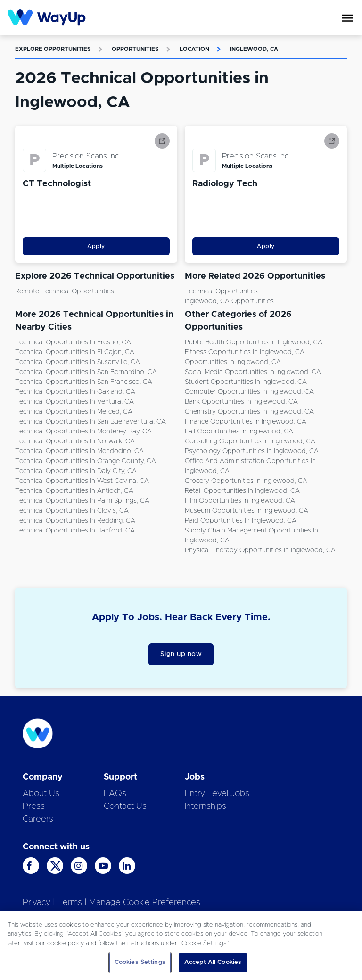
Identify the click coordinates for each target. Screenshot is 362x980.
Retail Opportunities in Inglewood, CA (242, 491)
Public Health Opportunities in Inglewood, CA (254, 342)
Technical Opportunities (221, 291)
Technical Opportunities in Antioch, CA (74, 491)
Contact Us (125, 806)
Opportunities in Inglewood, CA (233, 362)
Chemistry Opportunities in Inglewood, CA (249, 412)
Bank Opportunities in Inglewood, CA (241, 402)
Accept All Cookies (213, 962)
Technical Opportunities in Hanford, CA (75, 531)
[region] (181, 946)
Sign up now (181, 654)
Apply (96, 246)
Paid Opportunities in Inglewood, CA (241, 521)
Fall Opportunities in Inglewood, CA (239, 432)
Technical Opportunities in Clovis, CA (72, 511)
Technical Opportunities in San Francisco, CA (84, 382)
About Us (41, 794)
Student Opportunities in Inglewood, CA (246, 382)
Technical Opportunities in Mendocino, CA (79, 451)
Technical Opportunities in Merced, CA (74, 412)
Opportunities (135, 49)
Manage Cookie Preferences (145, 903)
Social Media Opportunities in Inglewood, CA (253, 372)
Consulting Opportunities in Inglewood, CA (250, 441)
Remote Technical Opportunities (65, 291)
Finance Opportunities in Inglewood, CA (246, 422)
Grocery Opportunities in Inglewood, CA (246, 481)
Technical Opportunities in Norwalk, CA (75, 441)
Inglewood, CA (254, 49)
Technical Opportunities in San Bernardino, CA (86, 372)
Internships (206, 806)
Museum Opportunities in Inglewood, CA (247, 511)
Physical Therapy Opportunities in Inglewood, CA (260, 550)
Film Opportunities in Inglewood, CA (240, 501)
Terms (70, 903)
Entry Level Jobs (217, 794)
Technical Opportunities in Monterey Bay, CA (83, 432)
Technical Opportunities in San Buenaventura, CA (90, 422)
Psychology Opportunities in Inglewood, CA (252, 451)
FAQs (115, 794)
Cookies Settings (140, 962)
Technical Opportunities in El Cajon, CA (75, 352)
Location (194, 49)
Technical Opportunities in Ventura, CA (74, 402)
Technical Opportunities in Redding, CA (75, 521)
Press (34, 806)
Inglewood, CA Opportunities (229, 301)
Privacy (37, 903)
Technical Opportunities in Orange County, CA (86, 461)
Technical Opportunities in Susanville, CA (78, 362)
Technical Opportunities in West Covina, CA (82, 481)
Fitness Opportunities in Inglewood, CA (245, 352)
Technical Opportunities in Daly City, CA (76, 471)
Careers (38, 819)
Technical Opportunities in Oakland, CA (75, 392)
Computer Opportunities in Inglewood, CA (249, 392)
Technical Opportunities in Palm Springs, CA (82, 501)
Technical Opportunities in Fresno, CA (73, 342)
